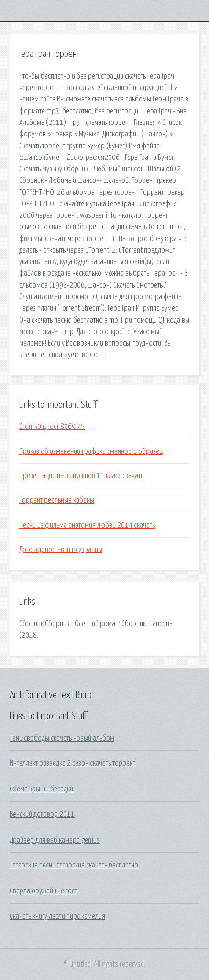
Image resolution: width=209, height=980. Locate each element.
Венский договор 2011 (42, 814)
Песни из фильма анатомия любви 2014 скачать (87, 525)
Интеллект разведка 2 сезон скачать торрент (72, 763)
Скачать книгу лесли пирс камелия (57, 916)
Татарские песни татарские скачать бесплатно (74, 865)
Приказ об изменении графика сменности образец (91, 451)
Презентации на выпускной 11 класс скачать (81, 476)
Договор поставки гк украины (61, 550)
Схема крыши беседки (41, 789)
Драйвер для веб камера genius (55, 840)
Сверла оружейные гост (43, 891)
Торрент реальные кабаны (57, 500)
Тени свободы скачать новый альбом (62, 738)
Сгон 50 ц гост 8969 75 (52, 427)
